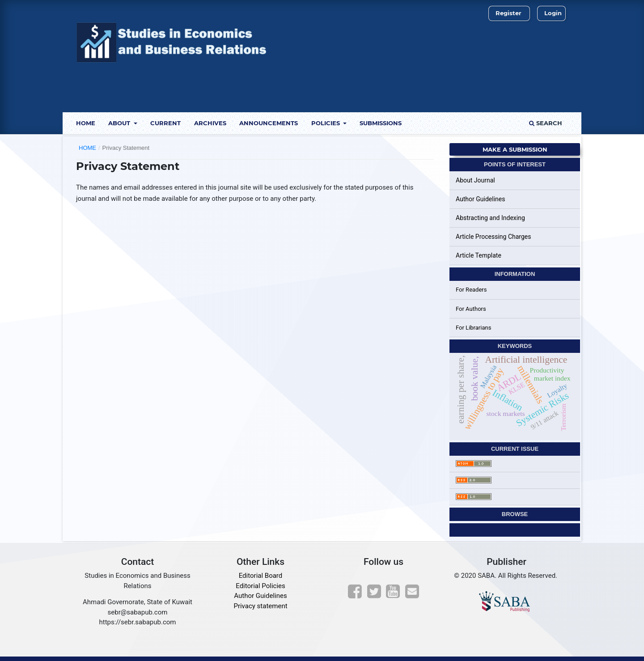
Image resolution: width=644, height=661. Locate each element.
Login (553, 13)
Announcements (269, 123)
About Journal (475, 180)
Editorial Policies (260, 586)
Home (86, 123)
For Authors (471, 309)
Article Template (479, 255)
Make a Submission (515, 149)
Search (546, 123)
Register (508, 13)
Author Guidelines (480, 199)
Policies (326, 123)
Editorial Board (261, 576)
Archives (210, 123)
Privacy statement (260, 606)
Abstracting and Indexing (490, 218)
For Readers (471, 290)
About (120, 123)
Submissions (381, 123)
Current (165, 123)
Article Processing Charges (494, 237)
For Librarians (473, 328)
